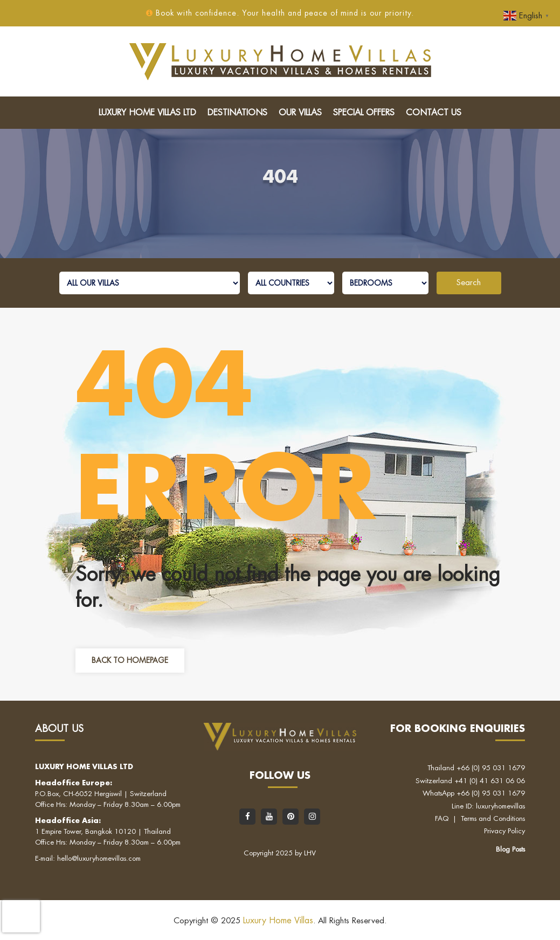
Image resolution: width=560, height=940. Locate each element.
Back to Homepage (130, 660)
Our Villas (300, 113)
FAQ (442, 818)
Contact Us (434, 113)
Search (469, 283)
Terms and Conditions (493, 818)
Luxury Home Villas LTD (147, 113)
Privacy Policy (504, 831)
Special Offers (364, 113)
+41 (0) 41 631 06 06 (490, 781)
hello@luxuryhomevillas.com (99, 858)
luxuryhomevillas (500, 806)
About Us (59, 729)
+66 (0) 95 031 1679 (491, 768)
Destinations (237, 113)
